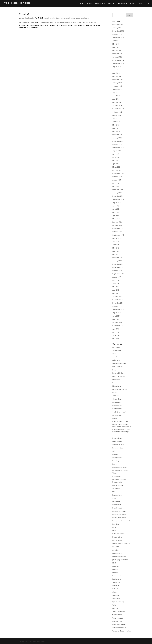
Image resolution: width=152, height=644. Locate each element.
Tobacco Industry (119, 611)
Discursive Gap (118, 448)
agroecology (117, 350)
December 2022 (118, 109)
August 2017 (117, 277)
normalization (85, 18)
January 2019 (117, 225)
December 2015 (118, 326)
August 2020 (117, 180)
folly (114, 492)
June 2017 (116, 284)
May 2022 (116, 125)
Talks (114, 605)
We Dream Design (41, 641)
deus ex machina (118, 445)
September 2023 (118, 89)
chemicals (116, 396)
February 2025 (117, 54)
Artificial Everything (119, 363)
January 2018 (117, 261)
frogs (73, 18)
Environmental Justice (120, 467)
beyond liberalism (119, 376)
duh (114, 451)
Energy (115, 464)
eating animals (66, 18)
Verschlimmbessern (119, 628)
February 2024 (118, 80)
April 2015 (116, 329)
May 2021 (116, 160)
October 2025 (117, 34)
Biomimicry (116, 380)
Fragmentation (117, 495)
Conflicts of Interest (119, 412)
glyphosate (116, 501)
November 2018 (118, 228)
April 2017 (116, 290)
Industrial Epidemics (119, 514)
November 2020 (118, 174)
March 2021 (116, 167)
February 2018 (117, 258)
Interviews (116, 524)
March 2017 (116, 293)
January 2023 (117, 105)
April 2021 (116, 164)
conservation (117, 415)
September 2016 (118, 309)
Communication (118, 405)
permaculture (117, 553)
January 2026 (117, 28)
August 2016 (117, 313)
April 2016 (116, 319)
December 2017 (118, 264)
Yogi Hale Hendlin (27, 18)
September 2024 (118, 63)
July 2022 (116, 118)
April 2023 (116, 99)
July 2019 (116, 206)
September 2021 (118, 148)
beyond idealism (118, 373)
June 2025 (116, 41)
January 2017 (117, 297)
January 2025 (117, 57)
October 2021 (117, 144)
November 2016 (118, 303)
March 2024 (117, 76)
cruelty (53, 18)
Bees (114, 370)
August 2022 (117, 115)
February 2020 (118, 190)
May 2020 (116, 186)
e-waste (115, 454)
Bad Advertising (118, 367)
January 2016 (117, 322)
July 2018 (116, 241)
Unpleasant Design (119, 624)
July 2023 (116, 93)
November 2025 (118, 31)
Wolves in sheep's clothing (122, 631)
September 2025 (118, 37)
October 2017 (117, 271)
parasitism (116, 550)
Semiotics (116, 586)
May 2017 (116, 287)
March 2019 (116, 219)
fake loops (116, 488)
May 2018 (116, 248)
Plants (114, 563)
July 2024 (116, 70)
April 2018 (116, 251)
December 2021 (118, 141)
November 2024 (118, 60)
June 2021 (116, 157)
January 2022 (117, 138)
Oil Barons (116, 547)
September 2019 (118, 199)
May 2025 (116, 44)
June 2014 (116, 335)
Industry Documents (119, 518)
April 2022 (116, 128)
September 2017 (118, 274)
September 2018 (118, 235)
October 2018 (117, 232)
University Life (117, 621)
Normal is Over (118, 537)
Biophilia (115, 383)
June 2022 (116, 122)
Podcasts (116, 566)
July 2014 (116, 332)
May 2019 (116, 212)
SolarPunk (116, 595)
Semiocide (116, 582)
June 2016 (116, 316)
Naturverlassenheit (119, 534)
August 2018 (117, 238)
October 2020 (117, 177)
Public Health (117, 576)
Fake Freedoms (118, 485)
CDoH (114, 392)
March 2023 (117, 102)
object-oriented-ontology (121, 544)
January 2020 (117, 193)
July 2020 (116, 183)
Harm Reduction (118, 508)
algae (114, 354)
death (58, 18)
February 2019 (117, 222)
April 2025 (116, 47)
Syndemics (116, 599)
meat (78, 18)
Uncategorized (118, 618)
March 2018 (116, 254)
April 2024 (116, 73)
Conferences (117, 409)
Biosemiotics (117, 386)
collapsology (117, 402)
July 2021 (116, 154)
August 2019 (117, 203)
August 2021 (117, 151)
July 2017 (116, 280)
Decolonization (118, 438)
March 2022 (117, 131)
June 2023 (116, 96)
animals (47, 18)
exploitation (116, 476)
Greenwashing (117, 505)
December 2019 (118, 196)
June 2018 (116, 245)
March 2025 (117, 50)
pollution (115, 569)
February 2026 (118, 25)
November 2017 (118, 267)
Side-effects (117, 589)
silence (115, 592)
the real (115, 608)
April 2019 (116, 216)
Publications (117, 579)
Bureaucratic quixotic (120, 389)
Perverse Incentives (119, 556)
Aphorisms (116, 360)
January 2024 (117, 83)
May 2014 (116, 339)
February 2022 (117, 135)
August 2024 (117, 67)
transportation (117, 615)
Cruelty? (24, 14)
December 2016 (118, 300)
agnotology (116, 347)
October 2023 (117, 86)
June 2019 (116, 209)
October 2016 (117, 306)
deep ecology (117, 441)
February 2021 (117, 170)
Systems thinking (118, 602)
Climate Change (118, 399)
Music (114, 531)
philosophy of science (120, 560)
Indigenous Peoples (119, 511)
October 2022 (117, 112)
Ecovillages (116, 461)
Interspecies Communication (122, 521)
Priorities (115, 573)
